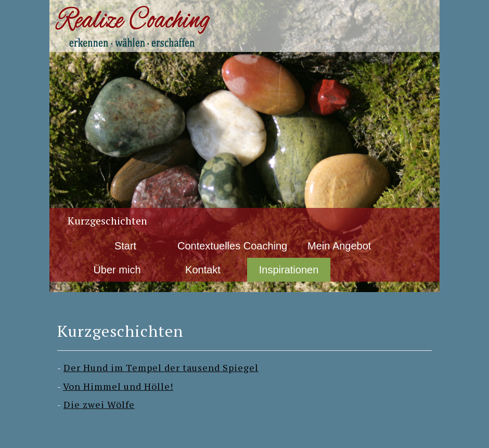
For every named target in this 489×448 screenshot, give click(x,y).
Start (125, 246)
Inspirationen (289, 270)
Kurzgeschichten (107, 221)
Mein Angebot (339, 246)
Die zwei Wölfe (99, 404)
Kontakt (203, 270)
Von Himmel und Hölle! (118, 386)
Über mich (117, 270)
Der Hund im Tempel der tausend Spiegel (161, 367)
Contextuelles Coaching (232, 246)
